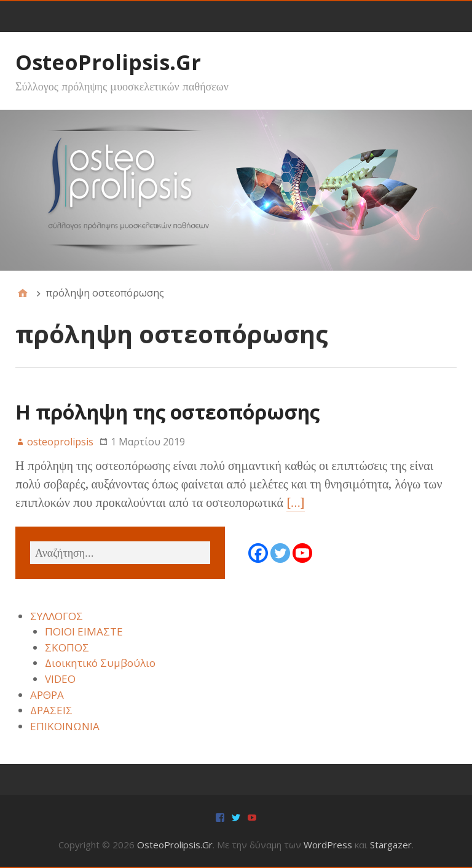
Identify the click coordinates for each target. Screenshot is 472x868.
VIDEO (60, 679)
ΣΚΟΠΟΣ (67, 647)
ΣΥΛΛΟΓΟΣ (57, 616)
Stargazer (391, 845)
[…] (296, 503)
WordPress (328, 845)
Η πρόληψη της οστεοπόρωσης (167, 412)
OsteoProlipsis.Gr (108, 62)
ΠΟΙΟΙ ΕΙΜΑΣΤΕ (84, 631)
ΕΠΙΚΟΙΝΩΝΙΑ (65, 726)
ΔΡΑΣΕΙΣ (51, 710)
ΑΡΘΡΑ (47, 695)
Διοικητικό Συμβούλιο (100, 663)
